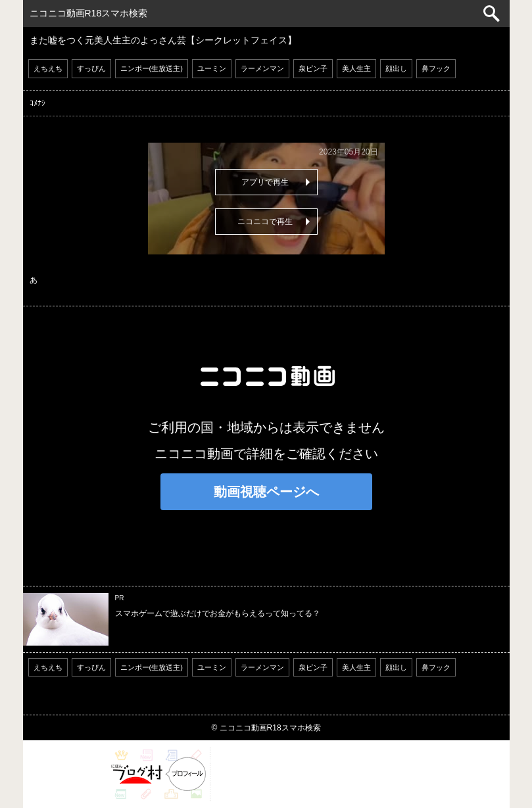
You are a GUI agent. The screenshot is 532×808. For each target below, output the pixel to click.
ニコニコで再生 (265, 222)
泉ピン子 (313, 68)
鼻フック (436, 68)
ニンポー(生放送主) (152, 68)
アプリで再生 (265, 182)
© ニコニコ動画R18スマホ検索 (266, 728)
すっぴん (91, 68)
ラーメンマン (262, 68)
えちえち (48, 68)
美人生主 (356, 68)
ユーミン (212, 68)
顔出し (396, 68)
